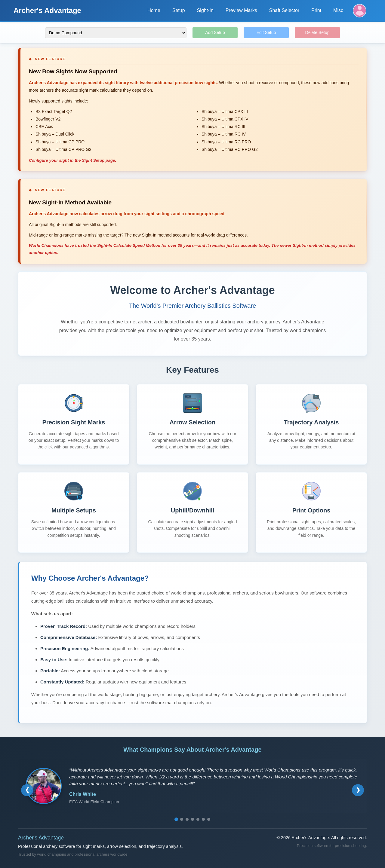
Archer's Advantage (47, 10)
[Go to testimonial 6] (203, 819)
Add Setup (215, 32)
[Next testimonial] (358, 790)
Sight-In (205, 10)
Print (316, 10)
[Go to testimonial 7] (209, 819)
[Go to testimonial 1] (176, 819)
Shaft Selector (284, 10)
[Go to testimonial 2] (182, 819)
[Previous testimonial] (27, 790)
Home (154, 10)
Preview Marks (241, 10)
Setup (179, 10)
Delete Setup (317, 32)
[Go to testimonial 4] (192, 819)
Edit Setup (266, 32)
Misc (338, 10)
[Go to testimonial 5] (198, 819)
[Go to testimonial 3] (187, 819)
